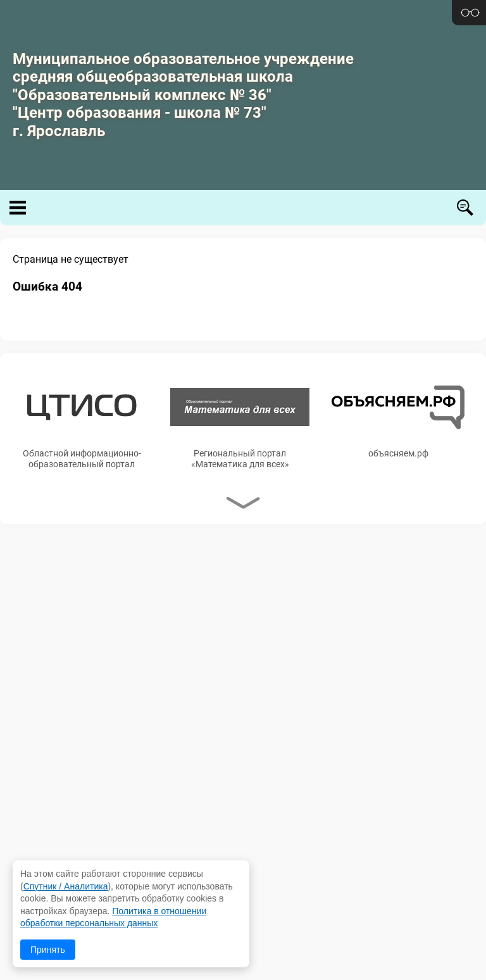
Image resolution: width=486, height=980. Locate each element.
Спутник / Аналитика (66, 886)
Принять (48, 950)
